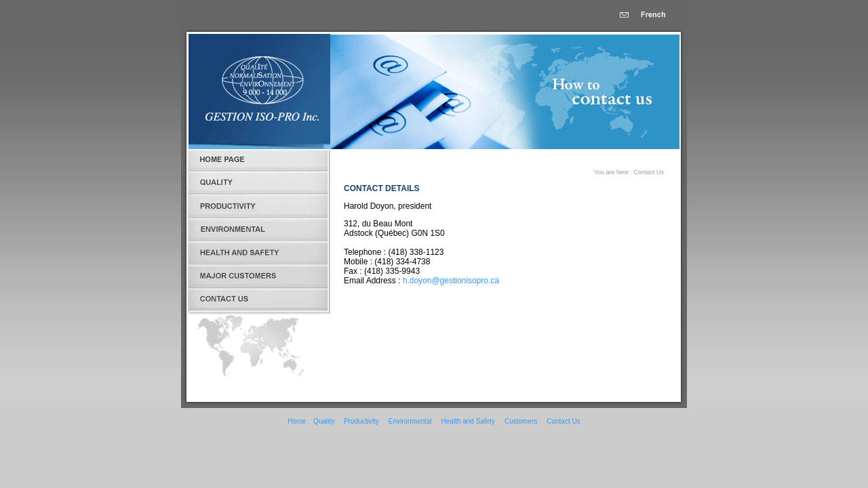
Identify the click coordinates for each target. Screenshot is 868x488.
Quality (324, 421)
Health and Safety (469, 421)
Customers (521, 421)
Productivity (361, 421)
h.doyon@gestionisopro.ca (451, 281)
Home (297, 421)
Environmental (410, 421)
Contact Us (563, 421)
